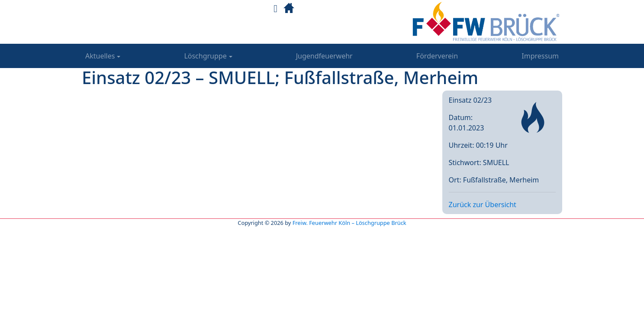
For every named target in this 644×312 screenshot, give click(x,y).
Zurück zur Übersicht (483, 205)
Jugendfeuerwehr (324, 56)
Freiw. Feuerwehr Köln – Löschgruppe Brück (349, 223)
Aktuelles (100, 56)
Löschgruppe (205, 56)
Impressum (540, 56)
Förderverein (437, 56)
